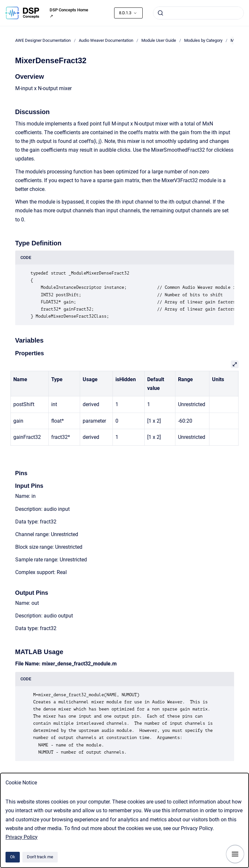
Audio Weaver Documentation (106, 40)
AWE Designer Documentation (43, 40)
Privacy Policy (22, 837)
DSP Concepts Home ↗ (69, 13)
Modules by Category (203, 40)
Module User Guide (159, 40)
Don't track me (40, 857)
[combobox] (198, 13)
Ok (13, 857)
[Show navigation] (235, 854)
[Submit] (160, 13)
